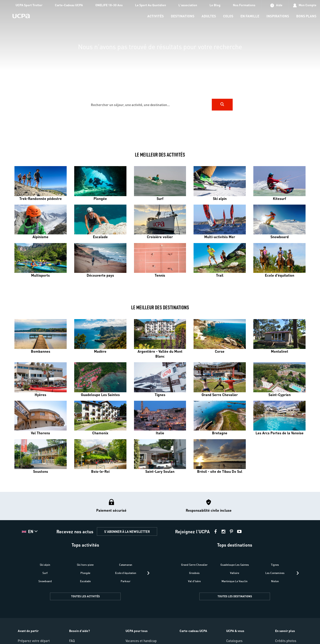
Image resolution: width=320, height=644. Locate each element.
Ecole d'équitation (126, 573)
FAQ (72, 641)
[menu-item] (156, 16)
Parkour (126, 581)
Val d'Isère (194, 581)
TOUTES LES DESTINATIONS (235, 596)
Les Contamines (275, 573)
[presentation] (148, 573)
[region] (160, 71)
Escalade (85, 581)
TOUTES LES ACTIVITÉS (85, 596)
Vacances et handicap (141, 641)
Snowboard (45, 581)
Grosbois (194, 573)
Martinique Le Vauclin (235, 581)
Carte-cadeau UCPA (193, 631)
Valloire (235, 573)
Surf (45, 573)
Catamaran (126, 565)
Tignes (275, 565)
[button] (30, 531)
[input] (150, 105)
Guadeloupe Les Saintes (235, 565)
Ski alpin (45, 565)
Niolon (275, 581)
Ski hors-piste (85, 565)
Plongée (85, 573)
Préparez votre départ (34, 641)
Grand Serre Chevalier (194, 565)
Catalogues (234, 641)
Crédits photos (286, 641)
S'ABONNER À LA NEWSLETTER (127, 531)
